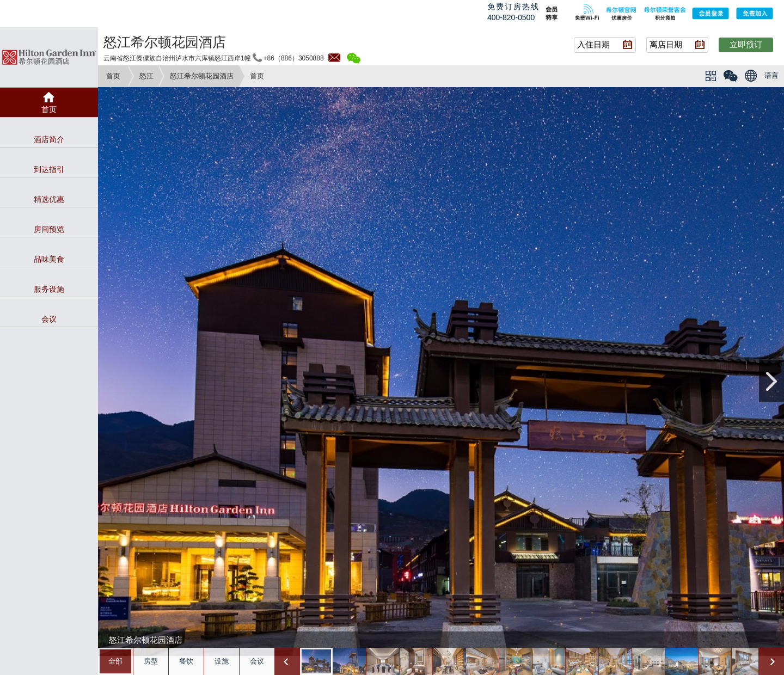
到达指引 (49, 169)
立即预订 (746, 44)
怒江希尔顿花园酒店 (202, 76)
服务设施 (49, 289)
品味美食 (49, 259)
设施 (222, 661)
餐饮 (186, 661)
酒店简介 (49, 139)
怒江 (146, 76)
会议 (257, 661)
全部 (115, 661)
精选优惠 (49, 199)
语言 (771, 75)
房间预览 (49, 229)
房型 (151, 661)
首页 (113, 76)
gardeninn (49, 57)
